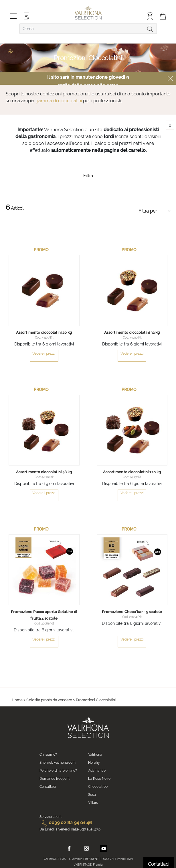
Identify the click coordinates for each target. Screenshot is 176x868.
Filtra (88, 176)
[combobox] (88, 29)
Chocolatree (98, 787)
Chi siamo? (48, 755)
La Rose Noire (99, 779)
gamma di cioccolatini (59, 101)
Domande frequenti (55, 779)
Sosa (92, 795)
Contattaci (48, 787)
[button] (74, 600)
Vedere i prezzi (44, 639)
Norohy (94, 763)
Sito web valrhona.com (58, 763)
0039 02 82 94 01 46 (66, 823)
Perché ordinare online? (58, 771)
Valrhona (95, 755)
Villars (93, 803)
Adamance (97, 771)
